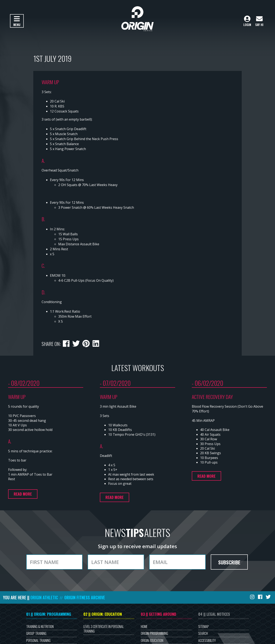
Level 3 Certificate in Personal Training (104, 629)
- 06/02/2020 (207, 383)
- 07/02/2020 (115, 383)
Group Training (36, 633)
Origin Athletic (44, 597)
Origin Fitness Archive (85, 597)
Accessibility (207, 640)
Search (203, 633)
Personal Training (38, 640)
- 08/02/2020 (24, 383)
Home (144, 627)
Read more (23, 494)
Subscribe (229, 562)
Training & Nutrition (40, 627)
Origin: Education (152, 640)
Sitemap (204, 627)
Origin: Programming (154, 633)
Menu (17, 21)
